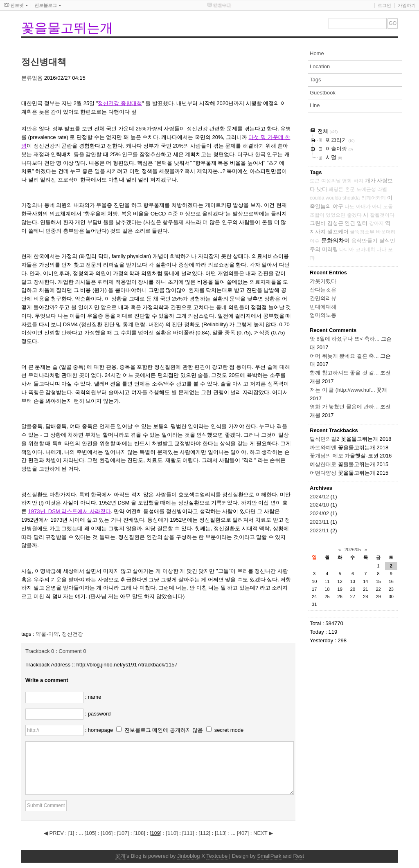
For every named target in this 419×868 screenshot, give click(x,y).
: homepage (100, 730)
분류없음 (32, 78)
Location (320, 66)
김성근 (335, 223)
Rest (298, 856)
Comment (72, 651)
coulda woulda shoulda (335, 198)
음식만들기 (364, 241)
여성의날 (331, 181)
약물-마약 (47, 634)
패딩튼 (336, 189)
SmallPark (269, 856)
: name (93, 697)
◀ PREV (55, 833)
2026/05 (353, 550)
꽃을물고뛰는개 (67, 28)
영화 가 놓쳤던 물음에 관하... (344, 407)
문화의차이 (336, 240)
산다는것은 (323, 290)
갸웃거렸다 (323, 281)
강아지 (376, 223)
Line (315, 105)
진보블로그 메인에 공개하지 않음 (164, 730)
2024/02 (320, 513)
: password (98, 714)
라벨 (382, 189)
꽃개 (120, 856)
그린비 (318, 223)
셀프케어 (338, 232)
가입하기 (407, 5)
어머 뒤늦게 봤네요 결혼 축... (344, 356)
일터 (362, 223)
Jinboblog (189, 856)
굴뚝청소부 (362, 232)
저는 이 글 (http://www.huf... (342, 390)
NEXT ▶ (263, 833)
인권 (350, 223)
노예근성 (366, 189)
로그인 (384, 5)
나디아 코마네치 (357, 249)
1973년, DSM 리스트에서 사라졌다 (70, 511)
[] (71, 833)
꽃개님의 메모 (327, 456)
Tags (315, 80)
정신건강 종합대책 (120, 103)
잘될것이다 (382, 215)
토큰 (315, 181)
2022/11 (320, 530)
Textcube (217, 856)
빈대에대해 (323, 307)
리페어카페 (374, 198)
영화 (347, 181)
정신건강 (72, 634)
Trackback (40, 651)
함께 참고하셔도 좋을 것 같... (344, 373)
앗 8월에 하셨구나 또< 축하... (345, 339)
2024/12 (320, 497)
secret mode (229, 730)
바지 (358, 181)
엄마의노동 (323, 315)
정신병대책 (44, 62)
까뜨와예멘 (323, 447)
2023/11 (320, 522)
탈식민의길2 (324, 439)
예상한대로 (323, 464)
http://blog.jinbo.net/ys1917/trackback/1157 (127, 665)
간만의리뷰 (323, 298)
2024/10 (320, 505)
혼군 (350, 189)
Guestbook (323, 93)
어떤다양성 (323, 473)
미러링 (330, 249)
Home (317, 53)
